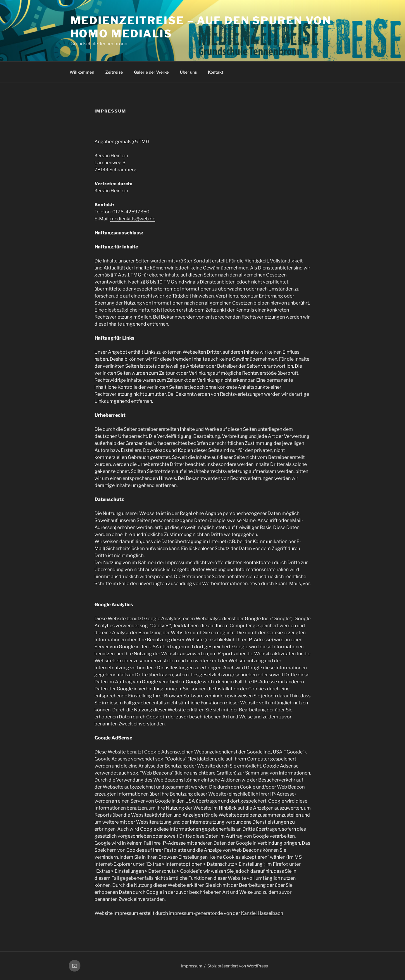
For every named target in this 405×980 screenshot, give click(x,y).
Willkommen (82, 72)
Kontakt (216, 72)
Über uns (188, 72)
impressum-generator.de (196, 913)
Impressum (192, 966)
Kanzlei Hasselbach (262, 913)
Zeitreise (114, 72)
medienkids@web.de (133, 219)
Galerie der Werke (151, 72)
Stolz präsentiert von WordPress (238, 966)
